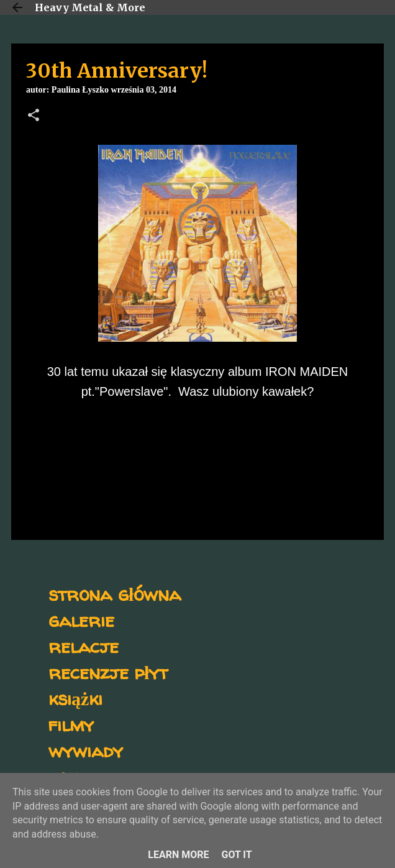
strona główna (115, 594)
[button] (34, 116)
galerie (81, 620)
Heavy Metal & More (90, 7)
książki (75, 698)
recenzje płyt (108, 672)
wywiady (86, 750)
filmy (71, 724)
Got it (236, 855)
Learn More (178, 855)
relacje (84, 646)
